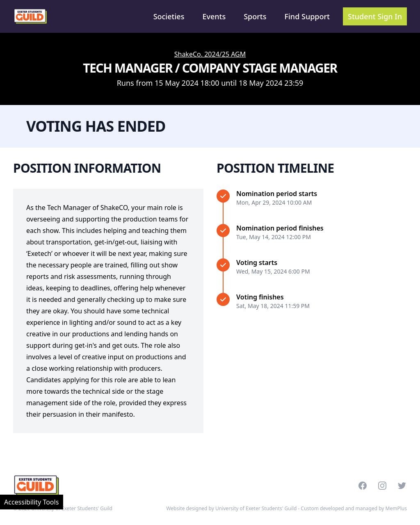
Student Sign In (375, 16)
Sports (255, 16)
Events (214, 16)
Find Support (307, 16)
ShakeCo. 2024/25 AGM (210, 54)
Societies (169, 16)
